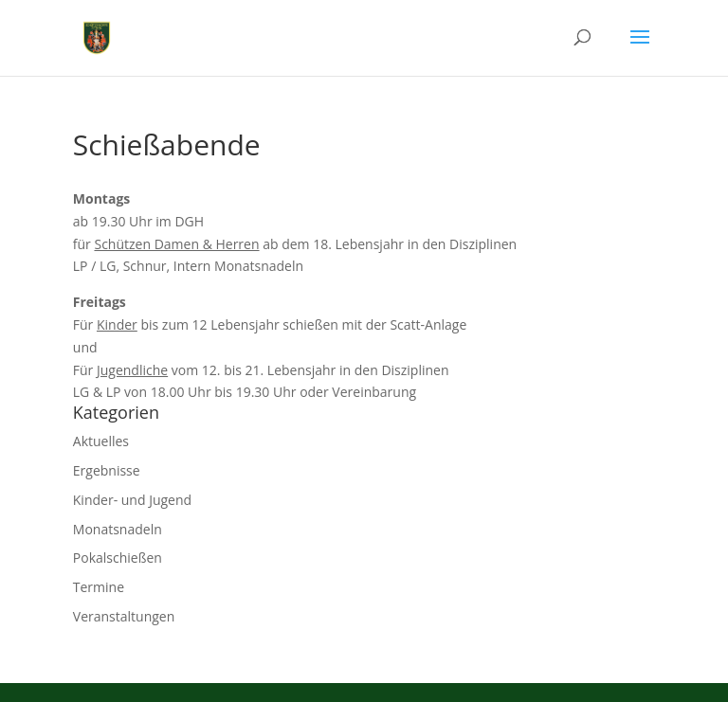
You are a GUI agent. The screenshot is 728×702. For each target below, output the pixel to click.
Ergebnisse (107, 470)
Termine (99, 587)
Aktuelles (101, 441)
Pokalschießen (118, 558)
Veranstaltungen (124, 616)
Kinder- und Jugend (132, 500)
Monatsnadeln (118, 529)
